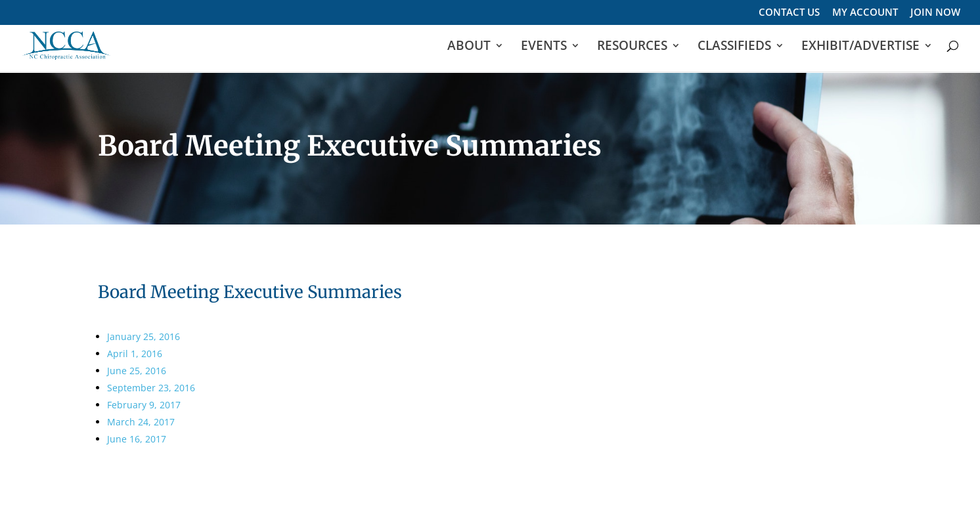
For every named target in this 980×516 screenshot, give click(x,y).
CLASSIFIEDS (734, 48)
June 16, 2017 (137, 439)
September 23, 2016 (151, 388)
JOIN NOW (935, 13)
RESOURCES (632, 48)
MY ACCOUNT (865, 13)
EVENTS (544, 48)
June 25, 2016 (137, 371)
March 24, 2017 (141, 422)
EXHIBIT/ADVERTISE (860, 48)
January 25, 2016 (144, 336)
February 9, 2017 (144, 405)
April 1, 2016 (135, 354)
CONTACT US (789, 13)
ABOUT (469, 48)
